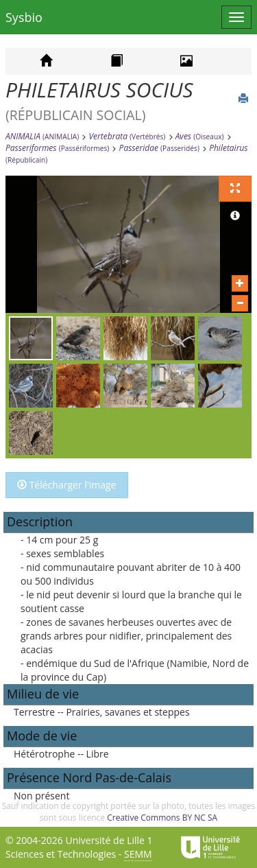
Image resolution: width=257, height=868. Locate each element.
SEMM (138, 854)
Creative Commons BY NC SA (162, 818)
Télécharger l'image (67, 485)
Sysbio (24, 17)
